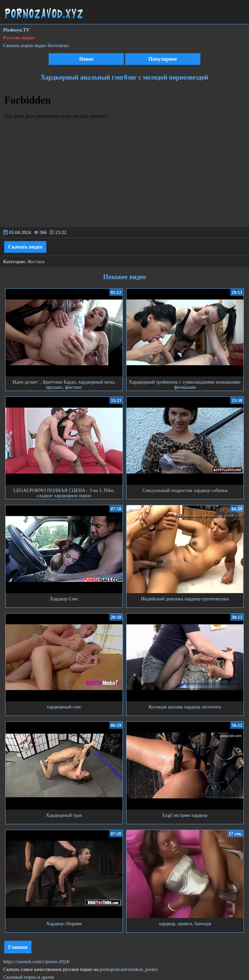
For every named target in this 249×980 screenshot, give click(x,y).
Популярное (163, 59)
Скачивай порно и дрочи (29, 977)
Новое (86, 59)
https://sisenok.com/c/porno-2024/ (36, 962)
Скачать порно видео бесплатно (36, 45)
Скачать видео (25, 247)
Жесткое (36, 262)
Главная (18, 947)
